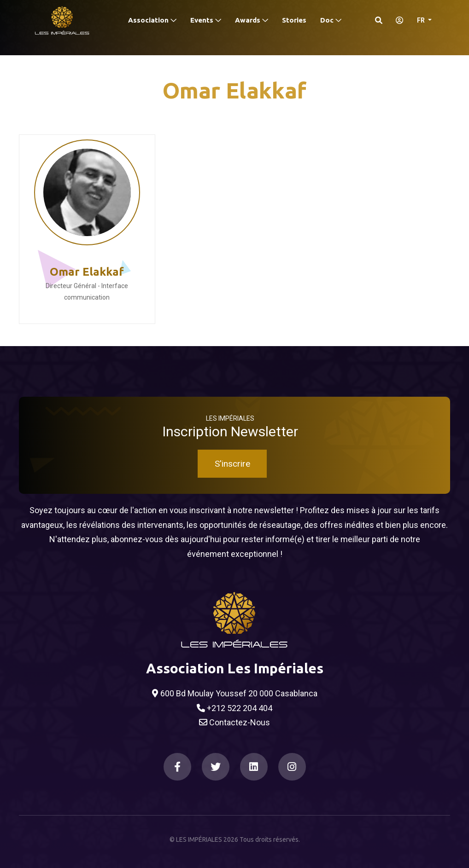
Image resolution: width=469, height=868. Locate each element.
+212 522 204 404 (234, 708)
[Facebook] (177, 767)
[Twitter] (216, 767)
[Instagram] (292, 767)
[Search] (379, 20)
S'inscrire (232, 464)
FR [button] (422, 20)
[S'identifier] (397, 20)
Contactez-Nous (234, 723)
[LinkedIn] (254, 767)
